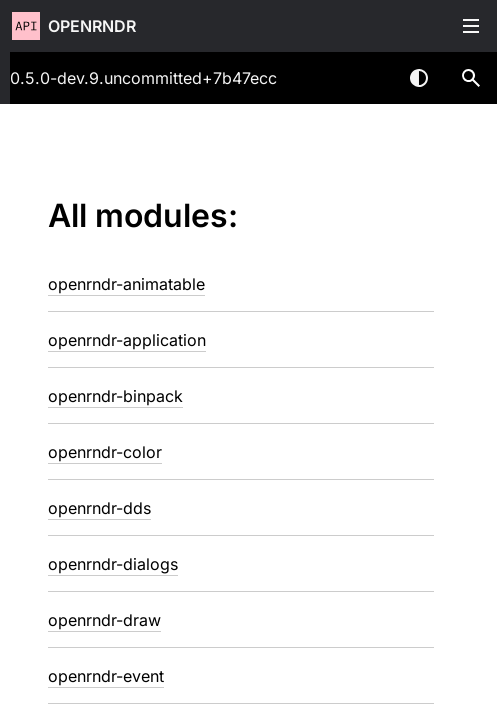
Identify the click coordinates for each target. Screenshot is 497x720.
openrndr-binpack (115, 396)
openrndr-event (106, 676)
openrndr (92, 26)
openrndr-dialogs (113, 564)
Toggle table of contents (471, 26)
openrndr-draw (104, 620)
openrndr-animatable (126, 284)
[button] (471, 78)
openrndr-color (105, 452)
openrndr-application (127, 340)
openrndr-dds (99, 508)
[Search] (471, 78)
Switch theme (419, 78)
